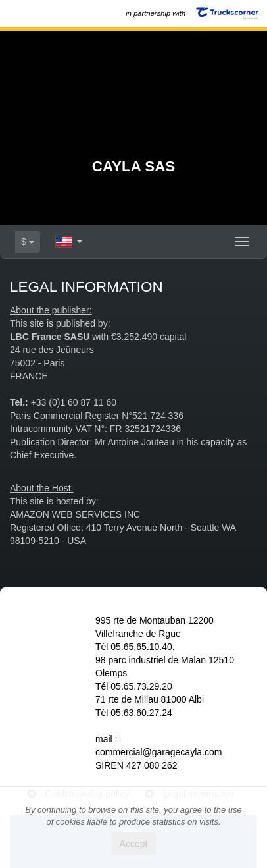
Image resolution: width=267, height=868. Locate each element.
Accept (134, 844)
